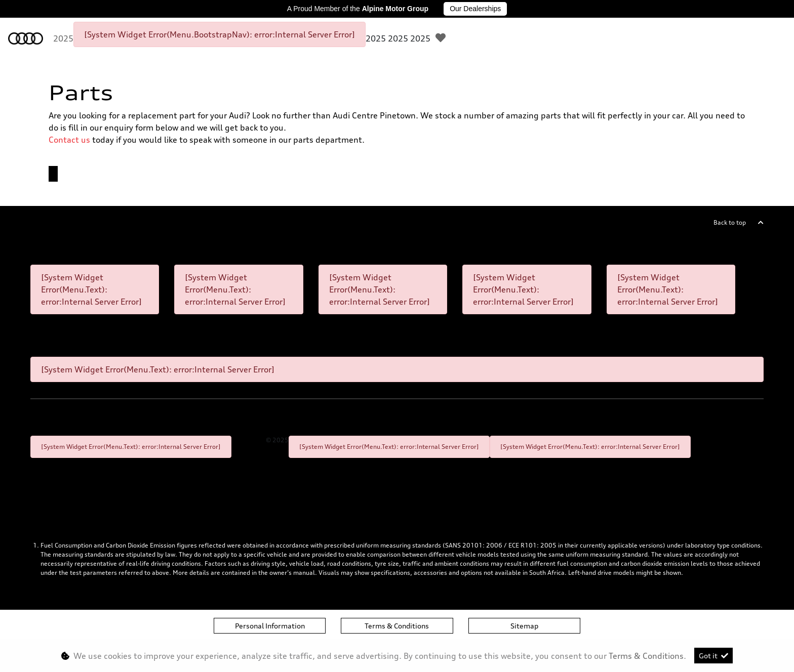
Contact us (69, 140)
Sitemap (524, 626)
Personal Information (270, 626)
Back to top (730, 222)
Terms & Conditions (397, 626)
